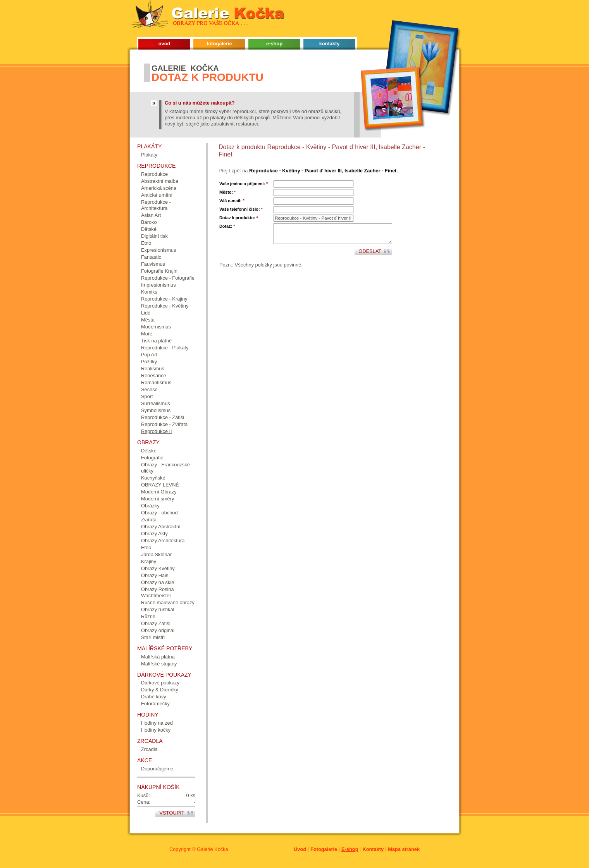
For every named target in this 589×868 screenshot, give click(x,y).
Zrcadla (149, 749)
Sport (147, 396)
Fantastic (151, 257)
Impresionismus (158, 285)
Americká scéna (159, 188)
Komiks (149, 292)
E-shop (350, 849)
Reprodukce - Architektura (156, 205)
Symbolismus (156, 410)
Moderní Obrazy (159, 492)
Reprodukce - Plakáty (165, 348)
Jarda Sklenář (156, 554)
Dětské (149, 229)
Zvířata (149, 520)
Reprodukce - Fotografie (168, 278)
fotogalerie (219, 44)
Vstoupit (172, 813)
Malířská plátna (158, 657)
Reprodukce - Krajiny (164, 299)
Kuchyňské (153, 478)
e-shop (274, 44)
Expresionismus (158, 250)
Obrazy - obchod (159, 513)
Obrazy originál (158, 630)
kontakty (330, 44)
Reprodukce (154, 174)
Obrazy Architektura (163, 541)
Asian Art (151, 215)
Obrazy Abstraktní (161, 527)
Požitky (149, 362)
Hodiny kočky (156, 730)
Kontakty (373, 849)
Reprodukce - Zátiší (163, 417)
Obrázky (150, 506)
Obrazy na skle (158, 582)
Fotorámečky (155, 704)
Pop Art (149, 355)
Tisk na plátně (156, 341)
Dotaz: (227, 226)
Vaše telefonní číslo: (241, 209)
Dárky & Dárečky (160, 690)
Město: (227, 192)
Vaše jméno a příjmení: (244, 184)
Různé (148, 616)
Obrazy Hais (155, 575)
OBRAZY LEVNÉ (160, 485)
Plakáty (149, 155)
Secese (149, 389)
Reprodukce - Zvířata (164, 424)
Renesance (154, 376)
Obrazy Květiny (158, 568)
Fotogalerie (324, 849)
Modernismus (156, 327)
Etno (146, 243)
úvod (164, 44)
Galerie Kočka (212, 849)
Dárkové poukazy (160, 683)
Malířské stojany (159, 664)
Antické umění (157, 195)
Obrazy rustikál (158, 609)
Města (148, 320)
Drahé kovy (154, 697)
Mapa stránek (404, 849)
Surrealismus (156, 403)
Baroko (149, 222)
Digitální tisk (154, 236)
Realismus (153, 369)
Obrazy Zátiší (156, 623)
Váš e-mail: (232, 201)
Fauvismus (153, 264)
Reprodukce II (157, 431)
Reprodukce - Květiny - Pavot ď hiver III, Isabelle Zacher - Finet (323, 171)
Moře (147, 334)
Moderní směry (158, 499)
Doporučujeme (157, 769)
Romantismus (156, 382)
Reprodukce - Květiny (165, 306)
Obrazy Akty (154, 534)
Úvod (300, 849)
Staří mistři (153, 637)
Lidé (146, 313)
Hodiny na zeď (157, 723)
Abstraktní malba (160, 181)
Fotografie (152, 458)
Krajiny (149, 561)
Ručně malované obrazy (168, 602)
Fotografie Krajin (159, 271)
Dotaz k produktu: (239, 218)
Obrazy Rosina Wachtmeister (158, 592)
